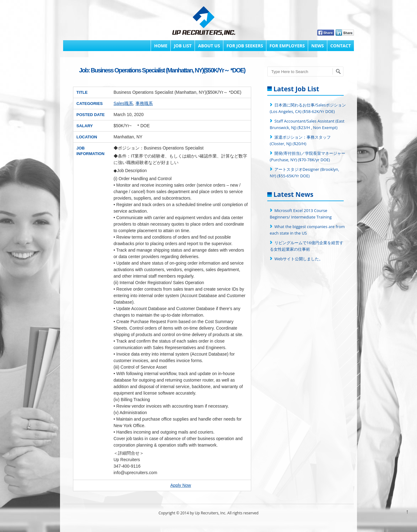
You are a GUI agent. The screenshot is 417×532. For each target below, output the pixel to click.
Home (161, 46)
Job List (183, 46)
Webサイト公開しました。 (299, 259)
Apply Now (181, 485)
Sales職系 (123, 103)
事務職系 (144, 103)
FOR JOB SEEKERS (245, 46)
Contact (341, 46)
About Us (209, 46)
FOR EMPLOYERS (287, 46)
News (317, 46)
